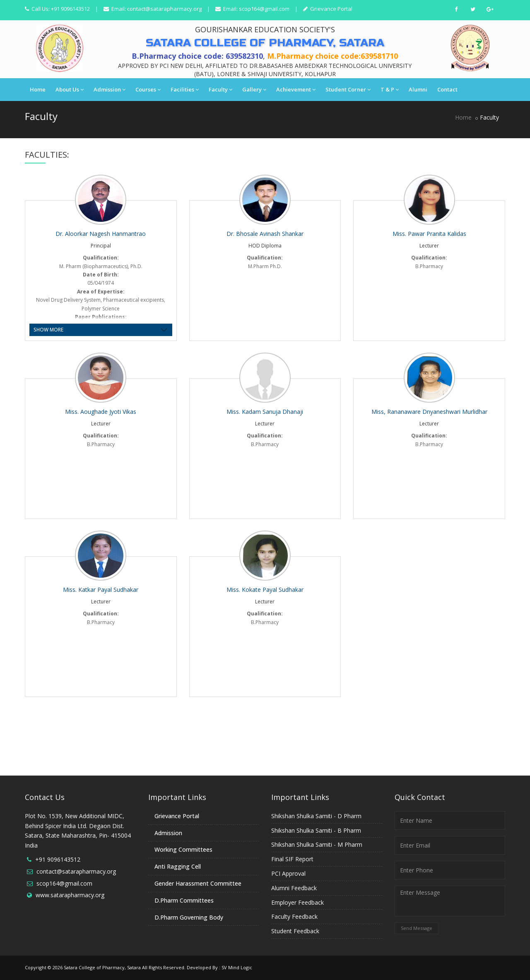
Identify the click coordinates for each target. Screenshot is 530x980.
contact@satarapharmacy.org (164, 9)
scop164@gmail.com (264, 9)
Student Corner (348, 89)
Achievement (296, 89)
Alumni (418, 89)
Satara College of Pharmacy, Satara (102, 967)
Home (38, 89)
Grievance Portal (331, 9)
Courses (148, 89)
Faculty (220, 89)
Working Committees (183, 849)
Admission (110, 89)
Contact (447, 89)
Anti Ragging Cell (178, 866)
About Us (70, 89)
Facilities (185, 89)
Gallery (254, 89)
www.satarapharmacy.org (70, 895)
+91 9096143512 (58, 859)
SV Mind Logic (237, 967)
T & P (390, 89)
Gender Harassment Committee (198, 883)
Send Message (417, 928)
